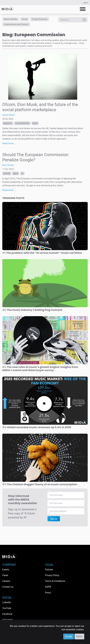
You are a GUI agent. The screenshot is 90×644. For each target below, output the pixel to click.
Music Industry (11, 19)
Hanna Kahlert (9, 115)
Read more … (9, 143)
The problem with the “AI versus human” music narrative (42, 253)
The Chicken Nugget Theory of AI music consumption (40, 484)
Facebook (7, 614)
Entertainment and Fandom (16, 24)
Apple (16, 173)
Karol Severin (8, 165)
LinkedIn (7, 602)
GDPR (48, 587)
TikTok (35, 123)
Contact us (8, 587)
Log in (86, 3)
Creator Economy (40, 19)
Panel (5, 575)
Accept (69, 636)
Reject (79, 636)
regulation (8, 123)
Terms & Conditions (55, 581)
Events (6, 570)
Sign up (54, 519)
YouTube (7, 608)
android (7, 173)
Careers (6, 581)
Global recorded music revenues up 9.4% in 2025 (37, 427)
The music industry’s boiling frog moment (32, 310)
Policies (49, 570)
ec (22, 173)
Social (24, 19)
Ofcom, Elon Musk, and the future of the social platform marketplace (40, 107)
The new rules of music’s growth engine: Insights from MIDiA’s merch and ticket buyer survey (40, 369)
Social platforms (22, 123)
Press (48, 593)
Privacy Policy (52, 575)
